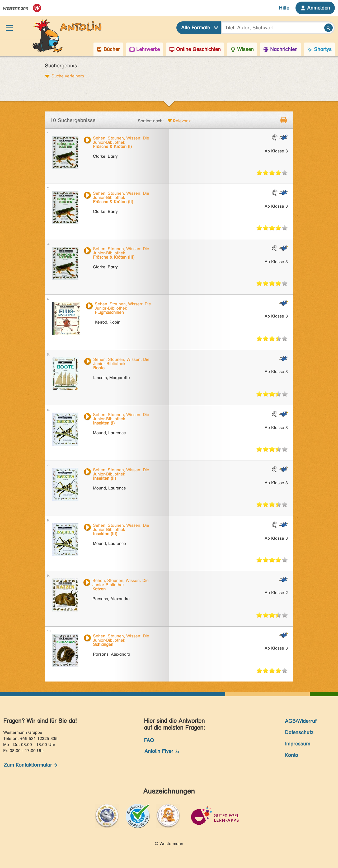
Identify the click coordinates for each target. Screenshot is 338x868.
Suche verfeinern (68, 76)
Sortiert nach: (151, 121)
